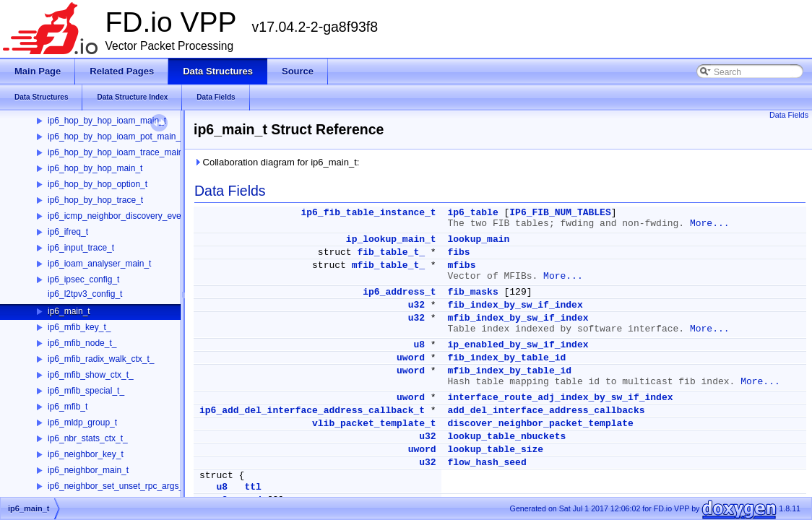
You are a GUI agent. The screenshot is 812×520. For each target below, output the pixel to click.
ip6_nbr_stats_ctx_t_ (88, 438)
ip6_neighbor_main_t (88, 470)
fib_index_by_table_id (506, 358)
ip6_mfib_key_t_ (79, 327)
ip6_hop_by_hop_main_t (95, 168)
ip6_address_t (399, 292)
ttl (252, 487)
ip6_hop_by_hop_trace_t (95, 200)
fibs (458, 252)
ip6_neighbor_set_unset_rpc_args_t (117, 486)
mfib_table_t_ (388, 265)
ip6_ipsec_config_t (83, 279)
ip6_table (472, 213)
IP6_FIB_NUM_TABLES (560, 213)
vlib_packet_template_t (374, 424)
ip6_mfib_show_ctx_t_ (91, 375)
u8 (419, 345)
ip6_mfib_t (68, 407)
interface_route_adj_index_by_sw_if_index (560, 398)
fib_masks (472, 292)
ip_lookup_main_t (391, 239)
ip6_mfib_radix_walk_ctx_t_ (101, 359)
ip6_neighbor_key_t (86, 454)
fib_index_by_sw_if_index (515, 305)
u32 (416, 305)
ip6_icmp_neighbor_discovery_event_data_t (133, 216)
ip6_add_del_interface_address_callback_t (312, 411)
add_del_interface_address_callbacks (546, 411)
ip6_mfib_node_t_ (82, 343)
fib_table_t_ (391, 252)
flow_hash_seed (487, 463)
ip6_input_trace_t (81, 248)
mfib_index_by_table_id (509, 371)
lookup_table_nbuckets (506, 437)
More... (710, 224)
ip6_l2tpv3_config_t (85, 294)
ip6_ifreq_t (68, 232)
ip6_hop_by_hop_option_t (98, 184)
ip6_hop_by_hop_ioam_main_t (107, 121)
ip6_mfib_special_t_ (86, 391)
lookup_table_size (495, 450)
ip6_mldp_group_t (82, 422)
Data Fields (789, 115)
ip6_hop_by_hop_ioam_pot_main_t (115, 136)
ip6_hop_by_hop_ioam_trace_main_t (119, 152)
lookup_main (478, 239)
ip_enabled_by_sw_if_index (518, 345)
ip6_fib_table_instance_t (368, 213)
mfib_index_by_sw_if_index (518, 318)
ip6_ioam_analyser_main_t (99, 264)
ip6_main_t (69, 311)
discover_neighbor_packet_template (540, 424)
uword (411, 358)
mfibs (461, 265)
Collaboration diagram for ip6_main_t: (276, 162)
